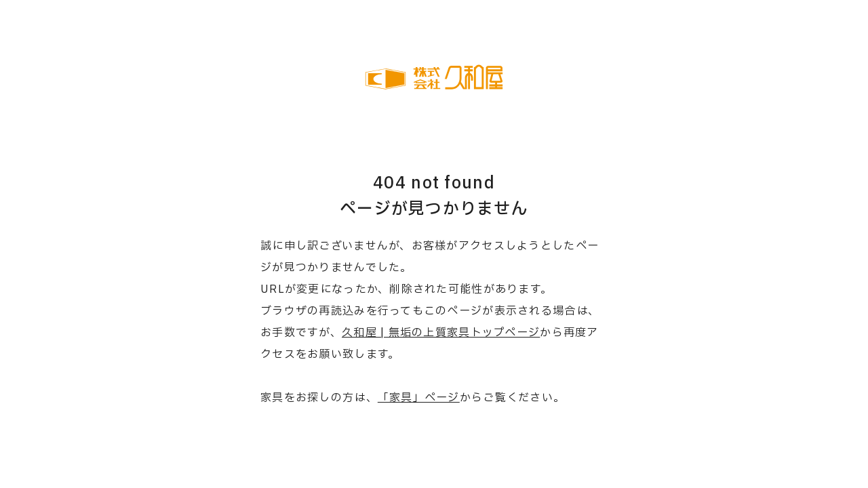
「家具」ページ (419, 398)
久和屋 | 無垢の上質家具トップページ (441, 333)
